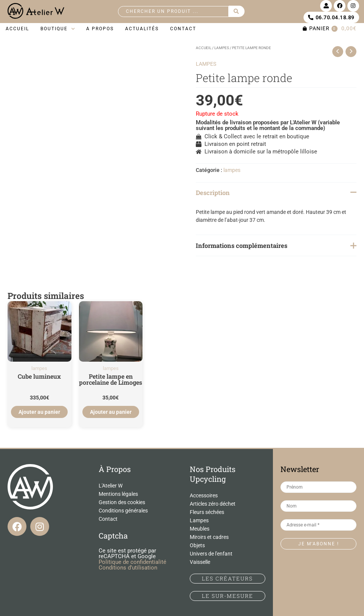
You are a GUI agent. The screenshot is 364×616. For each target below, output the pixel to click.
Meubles (200, 529)
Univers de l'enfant (211, 554)
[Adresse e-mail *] (318, 525)
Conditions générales (123, 511)
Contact (108, 519)
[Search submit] (237, 11)
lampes (222, 48)
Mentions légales (118, 494)
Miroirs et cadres (209, 537)
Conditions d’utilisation (128, 568)
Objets (197, 545)
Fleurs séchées (207, 512)
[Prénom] (318, 487)
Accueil (204, 48)
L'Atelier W (111, 486)
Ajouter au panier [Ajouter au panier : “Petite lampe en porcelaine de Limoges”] (111, 412)
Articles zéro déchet (213, 504)
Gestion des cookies (122, 502)
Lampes (199, 520)
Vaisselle (200, 562)
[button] (58, 29)
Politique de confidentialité (132, 562)
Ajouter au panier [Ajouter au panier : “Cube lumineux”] (39, 412)
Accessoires (204, 495)
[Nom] (318, 506)
